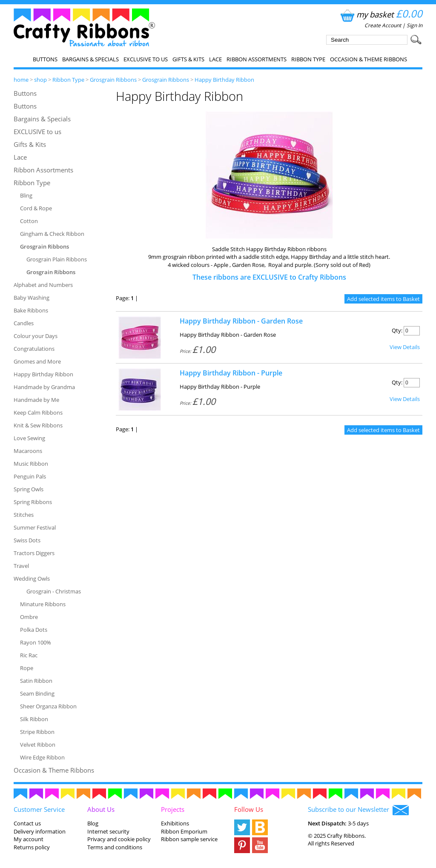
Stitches (24, 515)
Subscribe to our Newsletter (358, 810)
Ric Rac (29, 655)
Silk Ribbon (34, 719)
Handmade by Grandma (44, 387)
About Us (101, 809)
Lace (215, 59)
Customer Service (39, 809)
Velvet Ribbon (38, 745)
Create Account (383, 25)
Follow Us (249, 809)
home (21, 80)
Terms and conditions (115, 847)
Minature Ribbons (43, 604)
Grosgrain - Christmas (54, 591)
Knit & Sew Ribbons (38, 425)
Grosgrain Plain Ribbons (57, 259)
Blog (93, 823)
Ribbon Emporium (184, 831)
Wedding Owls (32, 579)
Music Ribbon (31, 464)
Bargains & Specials (90, 59)
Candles (24, 323)
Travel (21, 566)
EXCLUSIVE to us (146, 59)
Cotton (29, 221)
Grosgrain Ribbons (113, 80)
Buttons (45, 59)
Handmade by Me (36, 400)
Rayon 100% (36, 642)
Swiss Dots (27, 540)
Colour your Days (36, 336)
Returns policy (32, 847)
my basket (380, 14)
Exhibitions (175, 823)
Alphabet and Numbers (43, 285)
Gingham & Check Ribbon (52, 234)
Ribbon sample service (189, 839)
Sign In (414, 25)
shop (40, 80)
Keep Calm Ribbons (38, 413)
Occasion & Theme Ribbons (369, 59)
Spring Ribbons (33, 502)
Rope (27, 668)
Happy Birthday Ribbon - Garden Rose (241, 321)
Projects (173, 809)
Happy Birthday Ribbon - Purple (231, 373)
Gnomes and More (37, 361)
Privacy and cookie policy (119, 839)
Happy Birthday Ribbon (224, 80)
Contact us (27, 823)
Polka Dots (34, 630)
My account (29, 839)
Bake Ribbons (31, 310)
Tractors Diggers (34, 553)
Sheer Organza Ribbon (48, 706)
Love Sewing (29, 438)
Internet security (108, 831)
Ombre (29, 617)
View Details (405, 347)
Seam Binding (37, 693)
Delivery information (40, 831)
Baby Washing (32, 298)
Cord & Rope (36, 208)
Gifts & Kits (188, 59)
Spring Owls (29, 489)
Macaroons (28, 451)
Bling (26, 195)
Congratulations (34, 349)
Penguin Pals (30, 476)
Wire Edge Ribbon (42, 757)
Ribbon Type (308, 59)
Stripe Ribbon (37, 732)
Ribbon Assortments (257, 59)
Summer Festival (35, 527)
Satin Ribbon (36, 681)
